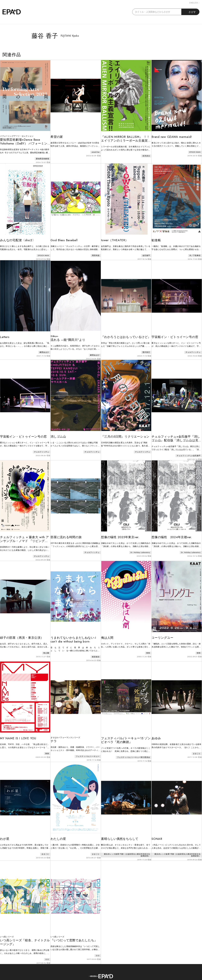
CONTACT (95, 965)
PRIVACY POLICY (119, 965)
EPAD (98, 978)
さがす (190, 12)
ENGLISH (194, 3)
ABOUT (77, 965)
